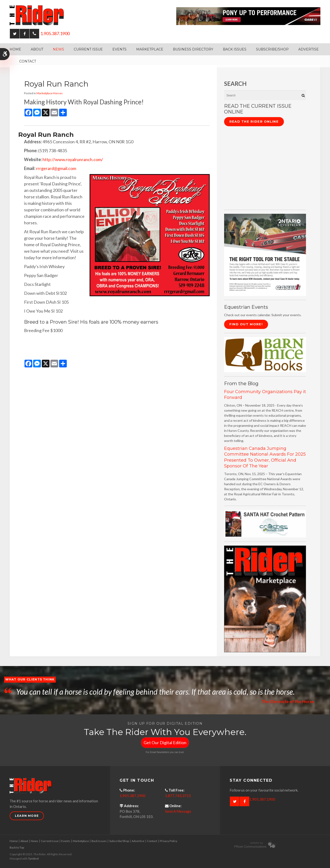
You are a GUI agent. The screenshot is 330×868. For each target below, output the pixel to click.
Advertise (309, 49)
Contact (28, 61)
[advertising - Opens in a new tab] (265, 599)
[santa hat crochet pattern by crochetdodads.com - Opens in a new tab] (265, 523)
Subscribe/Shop (272, 49)
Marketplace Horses (50, 93)
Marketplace (150, 49)
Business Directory (193, 49)
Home (15, 49)
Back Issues (235, 49)
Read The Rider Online (254, 121)
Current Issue (88, 49)
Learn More (27, 816)
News (58, 49)
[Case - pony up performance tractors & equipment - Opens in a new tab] (248, 16)
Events (119, 49)
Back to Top (17, 847)
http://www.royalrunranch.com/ (73, 159)
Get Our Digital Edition (165, 742)
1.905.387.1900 (55, 33)
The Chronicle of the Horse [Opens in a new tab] (288, 701)
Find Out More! (246, 324)
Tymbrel (33, 859)
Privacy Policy (168, 841)
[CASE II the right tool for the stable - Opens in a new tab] (265, 255)
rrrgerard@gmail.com (56, 168)
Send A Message (178, 811)
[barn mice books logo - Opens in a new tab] (265, 354)
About (37, 49)
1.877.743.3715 (178, 796)
